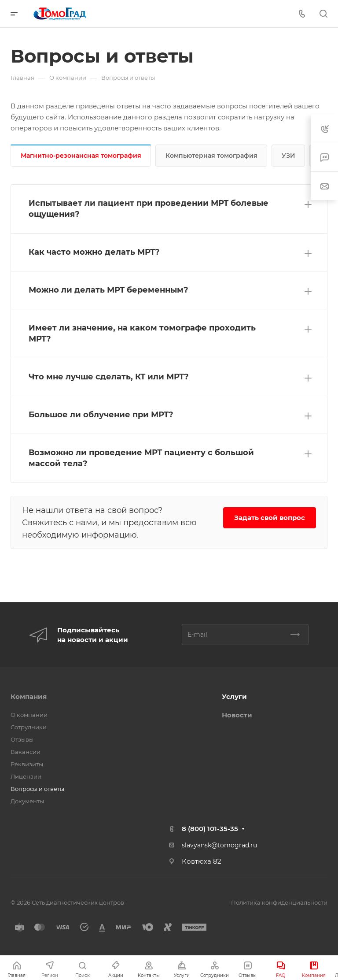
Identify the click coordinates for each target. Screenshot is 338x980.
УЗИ (288, 156)
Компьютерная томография (211, 156)
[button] (169, 209)
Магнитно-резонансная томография (81, 156)
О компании (29, 715)
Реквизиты (27, 764)
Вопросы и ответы (37, 789)
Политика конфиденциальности (279, 902)
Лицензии (26, 776)
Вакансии (26, 752)
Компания (29, 696)
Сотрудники (29, 727)
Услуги (234, 696)
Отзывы (22, 739)
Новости (237, 715)
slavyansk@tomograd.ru (219, 845)
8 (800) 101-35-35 (210, 829)
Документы (27, 801)
